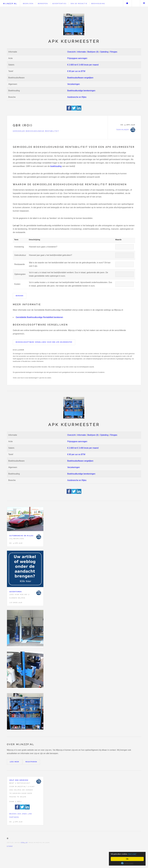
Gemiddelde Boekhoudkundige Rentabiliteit (36, 131)
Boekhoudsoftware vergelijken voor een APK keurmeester (44, 342)
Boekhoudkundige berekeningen (81, 91)
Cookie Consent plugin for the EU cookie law (127, 863)
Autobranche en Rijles (77, 97)
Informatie (81, 52)
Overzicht (71, 52)
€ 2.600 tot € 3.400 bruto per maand (83, 65)
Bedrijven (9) (93, 52)
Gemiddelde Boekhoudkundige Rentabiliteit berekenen (39, 317)
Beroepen (43, 4)
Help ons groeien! (19, 780)
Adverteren (16, 592)
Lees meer (14, 762)
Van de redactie (79, 4)
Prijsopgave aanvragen (77, 58)
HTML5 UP (24, 843)
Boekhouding (98, 4)
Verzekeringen (74, 84)
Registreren (31, 762)
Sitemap (10, 846)
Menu (144, 3)
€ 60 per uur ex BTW (76, 71)
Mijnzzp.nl (10, 4)
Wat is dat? (135, 854)
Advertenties (59, 4)
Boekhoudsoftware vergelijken (80, 78)
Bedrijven (28, 4)
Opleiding (104, 52)
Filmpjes (114, 52)
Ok (127, 859)
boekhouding (56, 166)
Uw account (127, 3)
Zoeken (136, 3)
